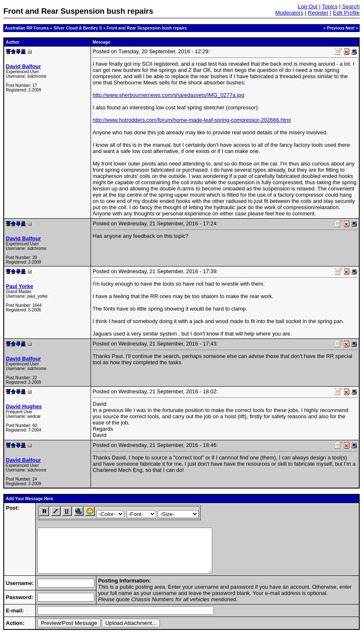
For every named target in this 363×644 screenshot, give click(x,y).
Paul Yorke (20, 286)
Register (318, 13)
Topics (330, 6)
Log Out (308, 6)
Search (351, 6)
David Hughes (24, 406)
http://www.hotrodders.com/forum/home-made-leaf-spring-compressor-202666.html (192, 120)
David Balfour (23, 66)
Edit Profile (346, 13)
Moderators (289, 13)
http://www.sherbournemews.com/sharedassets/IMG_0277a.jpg (168, 95)
